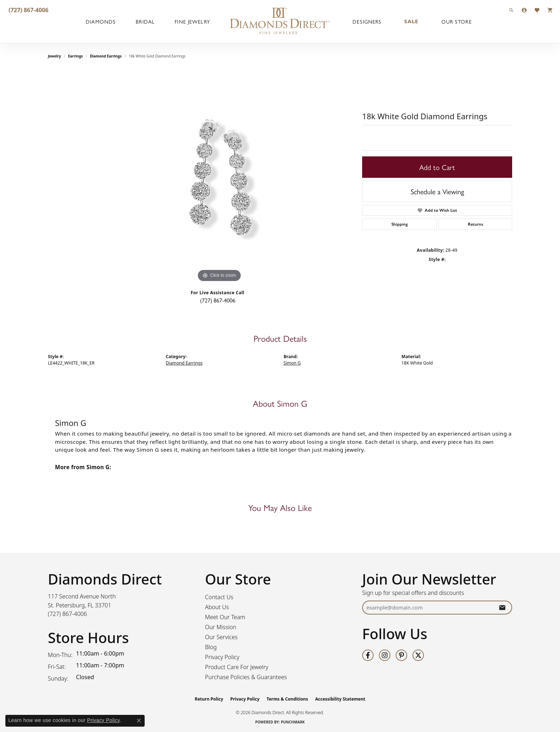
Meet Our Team (225, 617)
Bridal (145, 21)
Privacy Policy (222, 657)
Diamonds (101, 21)
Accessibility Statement (340, 699)
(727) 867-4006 (218, 300)
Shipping (400, 224)
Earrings (76, 56)
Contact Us (219, 597)
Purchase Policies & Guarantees (246, 677)
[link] (28, 10)
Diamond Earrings (106, 56)
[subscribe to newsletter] (502, 608)
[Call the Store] (67, 614)
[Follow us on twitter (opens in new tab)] (418, 655)
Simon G (292, 363)
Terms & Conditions (287, 699)
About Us (217, 607)
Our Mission (221, 627)
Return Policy (209, 699)
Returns (476, 224)
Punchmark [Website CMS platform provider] (293, 722)
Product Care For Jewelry (237, 667)
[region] (219, 177)
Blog (211, 647)
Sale (411, 21)
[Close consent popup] (139, 721)
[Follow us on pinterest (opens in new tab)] (401, 655)
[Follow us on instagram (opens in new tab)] (385, 655)
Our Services (221, 637)
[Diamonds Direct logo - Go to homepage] (280, 21)
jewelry (54, 56)
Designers (367, 21)
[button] (511, 10)
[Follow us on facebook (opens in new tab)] (368, 655)
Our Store (457, 21)
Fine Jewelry (192, 21)
